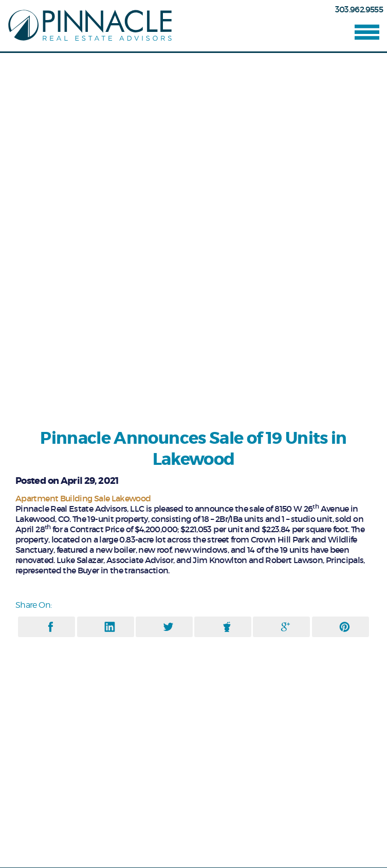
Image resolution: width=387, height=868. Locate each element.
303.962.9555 (359, 9)
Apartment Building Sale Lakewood (83, 498)
